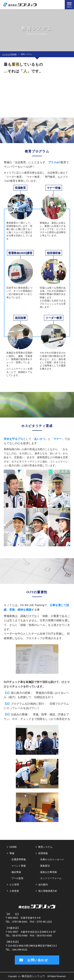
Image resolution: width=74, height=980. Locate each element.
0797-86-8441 (20, 922)
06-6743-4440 (20, 936)
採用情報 (43, 853)
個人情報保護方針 (48, 891)
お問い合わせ (38, 960)
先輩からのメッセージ (52, 859)
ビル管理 (14, 885)
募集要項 (45, 866)
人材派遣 (14, 891)
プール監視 (17, 878)
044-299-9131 (20, 950)
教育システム (45, 847)
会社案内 (43, 885)
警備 (12, 853)
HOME (13, 847)
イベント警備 (19, 866)
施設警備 (16, 872)
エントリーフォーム (51, 878)
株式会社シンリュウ (33, 976)
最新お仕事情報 (49, 872)
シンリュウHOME (9, 54)
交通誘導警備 (19, 859)
